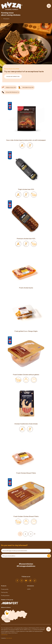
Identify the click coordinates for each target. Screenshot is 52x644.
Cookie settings (4, 635)
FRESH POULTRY (9, 87)
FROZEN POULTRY (26, 87)
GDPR (29, 589)
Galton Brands (9, 638)
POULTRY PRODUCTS (10, 92)
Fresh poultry (4, 592)
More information (13, 77)
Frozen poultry (5, 589)
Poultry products (5, 595)
